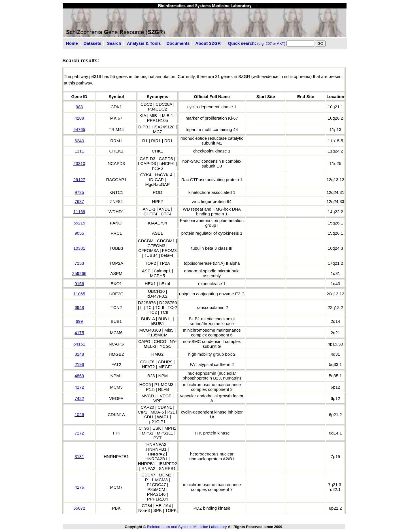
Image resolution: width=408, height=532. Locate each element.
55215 (79, 223)
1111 (79, 151)
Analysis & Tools (144, 43)
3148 (79, 354)
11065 (79, 294)
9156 (79, 284)
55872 (79, 508)
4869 (79, 376)
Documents (178, 43)
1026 (79, 415)
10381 (79, 248)
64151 (79, 344)
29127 (79, 180)
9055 (79, 233)
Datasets (93, 43)
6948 (79, 307)
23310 (79, 163)
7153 (79, 263)
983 (79, 107)
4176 (79, 487)
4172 (79, 387)
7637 (79, 201)
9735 (79, 192)
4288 (79, 118)
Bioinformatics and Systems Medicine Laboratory (187, 527)
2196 (79, 364)
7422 (79, 398)
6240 (79, 141)
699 (79, 321)
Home (72, 43)
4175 (79, 333)
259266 (79, 273)
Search (114, 43)
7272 (79, 433)
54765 (79, 129)
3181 (79, 456)
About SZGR (208, 43)
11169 (79, 212)
